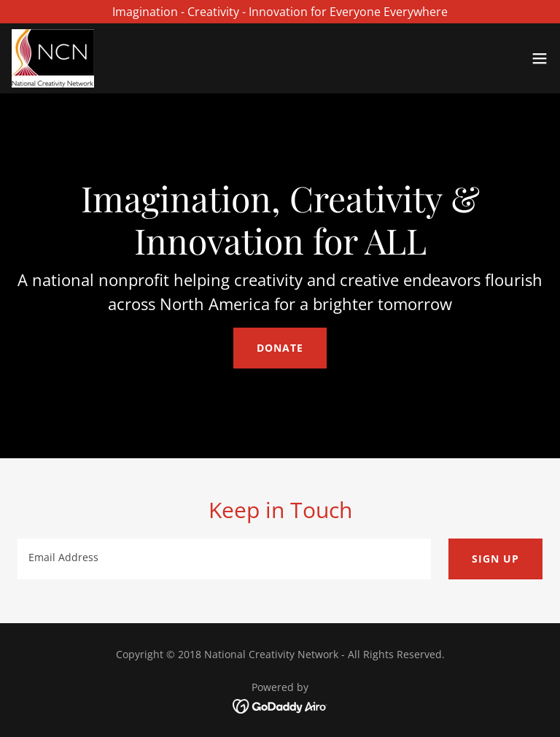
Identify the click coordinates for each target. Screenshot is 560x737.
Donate (280, 348)
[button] (540, 58)
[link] (53, 58)
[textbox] (224, 559)
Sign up (495, 559)
